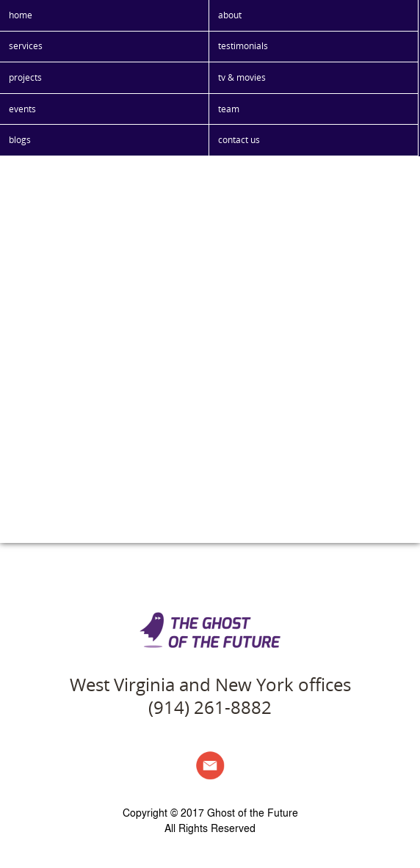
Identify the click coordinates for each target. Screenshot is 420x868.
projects (25, 77)
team (229, 109)
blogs (20, 140)
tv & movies (242, 77)
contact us (239, 140)
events (22, 109)
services (26, 46)
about (230, 15)
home (21, 15)
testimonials (243, 46)
